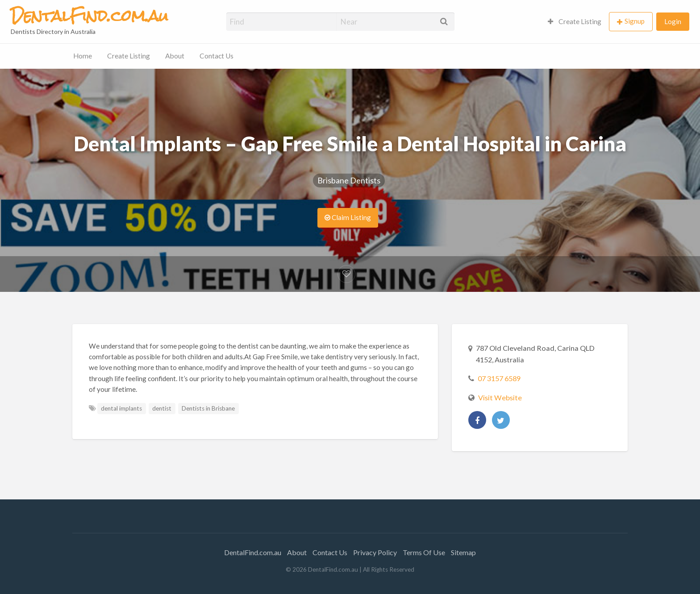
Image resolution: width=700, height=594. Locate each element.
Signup (635, 21)
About (175, 56)
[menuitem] (575, 22)
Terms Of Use (424, 552)
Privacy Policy (375, 552)
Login (673, 21)
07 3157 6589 (499, 378)
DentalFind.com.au (253, 552)
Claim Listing (348, 217)
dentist (162, 408)
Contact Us (217, 56)
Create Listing (575, 21)
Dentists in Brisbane (208, 408)
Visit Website (500, 397)
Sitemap (463, 552)
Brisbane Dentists (349, 180)
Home (83, 56)
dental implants (121, 408)
